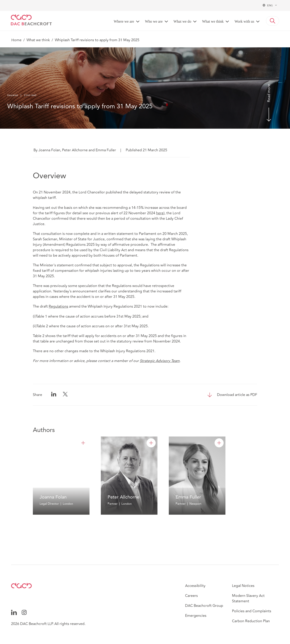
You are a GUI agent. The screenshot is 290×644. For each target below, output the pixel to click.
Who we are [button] (154, 21)
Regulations (58, 306)
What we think (38, 40)
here (160, 213)
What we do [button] (182, 21)
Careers (191, 596)
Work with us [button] (244, 21)
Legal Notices (243, 586)
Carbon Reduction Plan (251, 621)
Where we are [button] (124, 21)
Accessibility (195, 586)
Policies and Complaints (252, 611)
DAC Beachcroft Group (204, 606)
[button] (273, 21)
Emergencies (196, 616)
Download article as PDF (237, 395)
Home (16, 40)
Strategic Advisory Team (160, 361)
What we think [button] (213, 21)
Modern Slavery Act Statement (248, 598)
